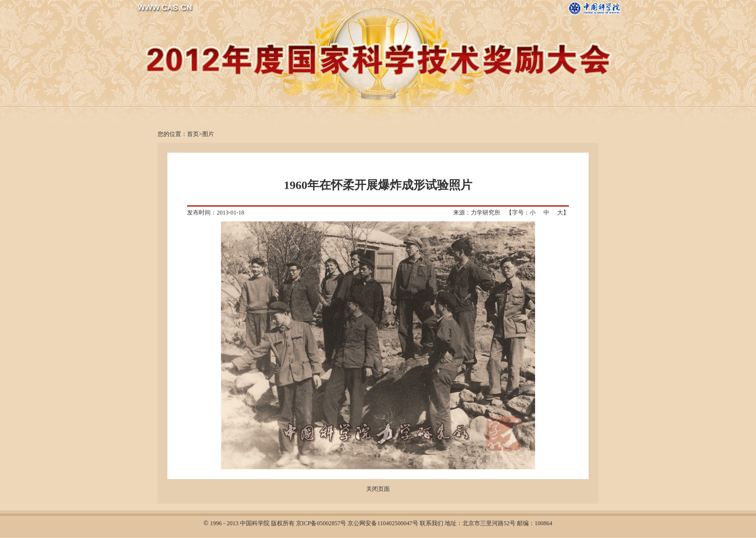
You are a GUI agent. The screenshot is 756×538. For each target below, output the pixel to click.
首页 (193, 134)
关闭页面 (378, 489)
